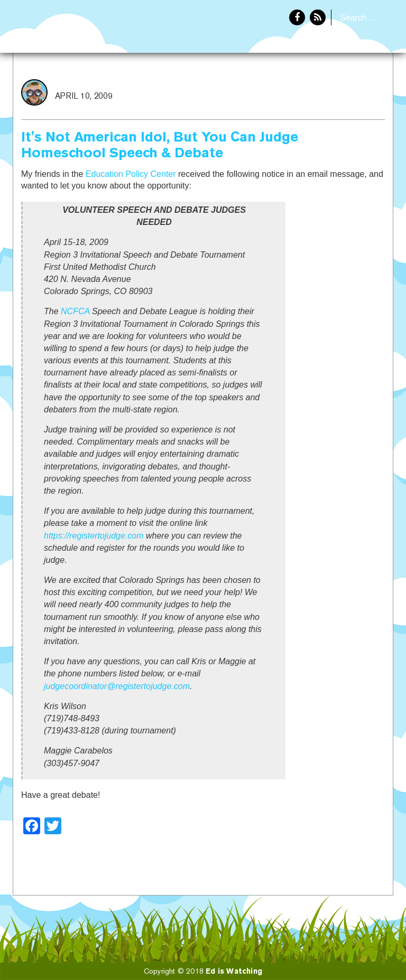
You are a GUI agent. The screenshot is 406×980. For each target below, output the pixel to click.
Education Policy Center (131, 174)
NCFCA (75, 311)
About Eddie (359, 88)
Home (302, 88)
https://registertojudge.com (94, 536)
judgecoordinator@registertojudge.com (117, 686)
